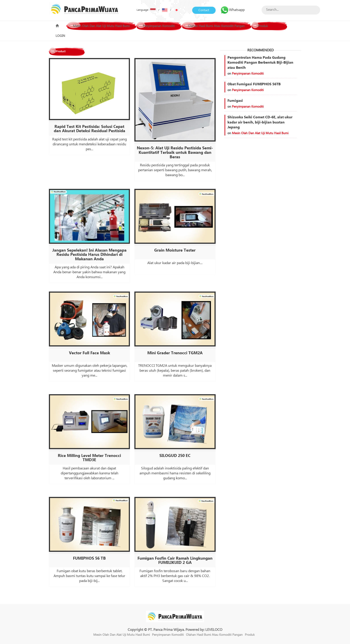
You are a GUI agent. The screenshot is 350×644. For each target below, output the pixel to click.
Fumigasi (235, 101)
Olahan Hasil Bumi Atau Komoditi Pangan (216, 26)
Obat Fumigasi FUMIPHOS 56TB (254, 84)
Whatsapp (232, 10)
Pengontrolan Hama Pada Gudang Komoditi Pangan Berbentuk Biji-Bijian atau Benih (260, 63)
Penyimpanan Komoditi (159, 26)
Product (61, 51)
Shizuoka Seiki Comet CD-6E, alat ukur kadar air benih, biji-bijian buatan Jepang (260, 122)
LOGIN (60, 36)
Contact (204, 10)
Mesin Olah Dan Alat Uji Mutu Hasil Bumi (101, 26)
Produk (263, 26)
